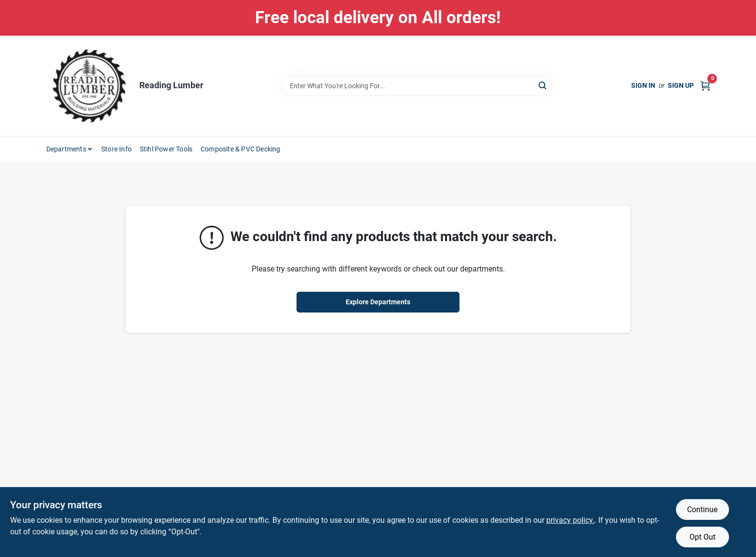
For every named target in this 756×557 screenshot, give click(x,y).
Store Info (116, 149)
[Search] (543, 85)
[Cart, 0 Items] (705, 86)
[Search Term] (417, 86)
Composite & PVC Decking (241, 149)
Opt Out (702, 537)
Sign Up (681, 85)
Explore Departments (378, 302)
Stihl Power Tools (166, 149)
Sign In (643, 85)
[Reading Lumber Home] (89, 86)
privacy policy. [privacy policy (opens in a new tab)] (570, 520)
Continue (702, 509)
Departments (66, 149)
